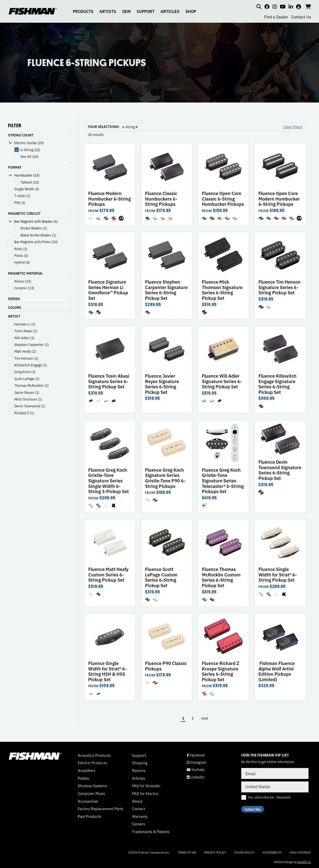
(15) (23, 281)
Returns (139, 770)
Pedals (83, 778)
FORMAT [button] (15, 167)
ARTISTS (108, 11)
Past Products (89, 816)
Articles (139, 778)
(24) (30, 157)
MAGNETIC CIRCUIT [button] (24, 213)
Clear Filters (293, 127)
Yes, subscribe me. (269, 797)
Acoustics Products (94, 755)
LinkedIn (196, 777)
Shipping (140, 763)
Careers (139, 824)
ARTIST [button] (14, 316)
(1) (22, 196)
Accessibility (272, 852)
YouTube (196, 770)
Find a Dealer (276, 17)
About (137, 801)
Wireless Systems (92, 786)
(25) (30, 150)
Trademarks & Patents (151, 832)
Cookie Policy (244, 852)
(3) (25, 372)
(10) (30, 182)
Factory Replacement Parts (100, 809)
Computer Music (92, 793)
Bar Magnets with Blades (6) (36, 221)
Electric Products (92, 763)
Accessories (88, 801)
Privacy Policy (215, 852)
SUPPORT (146, 11)
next (205, 718)
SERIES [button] (14, 299)
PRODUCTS (83, 11)
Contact (139, 809)
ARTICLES (170, 11)
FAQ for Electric (145, 793)
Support (139, 755)
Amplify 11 (304, 862)
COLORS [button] (15, 307)
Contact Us (301, 17)
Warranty (140, 816)
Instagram (197, 762)
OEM (126, 11)
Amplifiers (86, 770)
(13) (24, 288)
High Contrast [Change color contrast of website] (300, 852)
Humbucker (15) (27, 175)
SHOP (191, 11)
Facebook (196, 755)
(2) (20, 203)
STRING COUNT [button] (21, 135)
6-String (130, 127)
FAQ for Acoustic (146, 786)
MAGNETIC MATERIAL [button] (25, 273)
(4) (27, 189)
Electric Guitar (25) (29, 143)
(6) (21, 256)
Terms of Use (187, 852)
